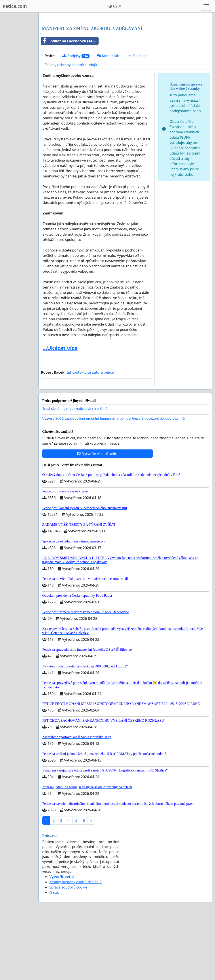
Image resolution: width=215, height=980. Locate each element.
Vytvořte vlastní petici (98, 515)
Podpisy (76, 118)
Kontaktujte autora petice (90, 434)
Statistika (138, 117)
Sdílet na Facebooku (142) (68, 103)
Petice (50, 117)
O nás (54, 954)
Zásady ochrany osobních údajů (71, 127)
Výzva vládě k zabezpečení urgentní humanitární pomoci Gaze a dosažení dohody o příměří (114, 480)
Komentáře (109, 117)
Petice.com (15, 6)
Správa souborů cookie (68, 949)
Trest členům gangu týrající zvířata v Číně (75, 470)
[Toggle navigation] (206, 6)
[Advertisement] (125, 50)
